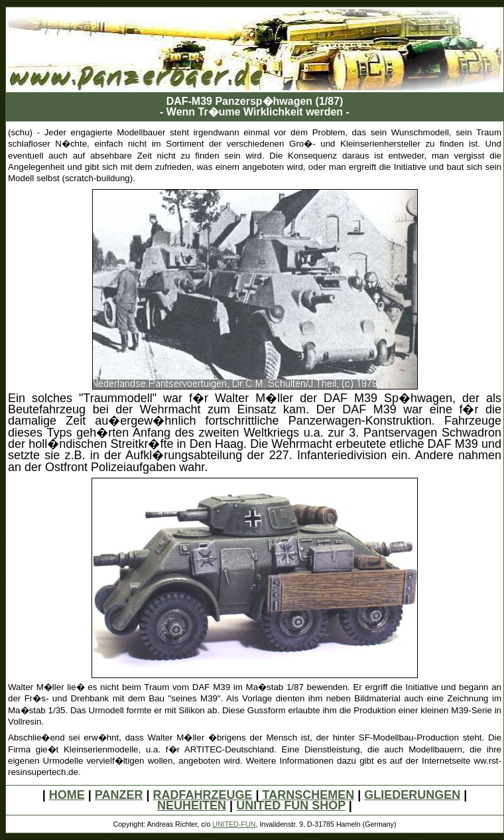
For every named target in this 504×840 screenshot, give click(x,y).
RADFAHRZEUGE (202, 795)
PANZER (119, 795)
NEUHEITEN (192, 805)
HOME (67, 795)
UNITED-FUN (234, 824)
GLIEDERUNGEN (412, 795)
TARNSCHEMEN (309, 795)
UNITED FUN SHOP (291, 805)
